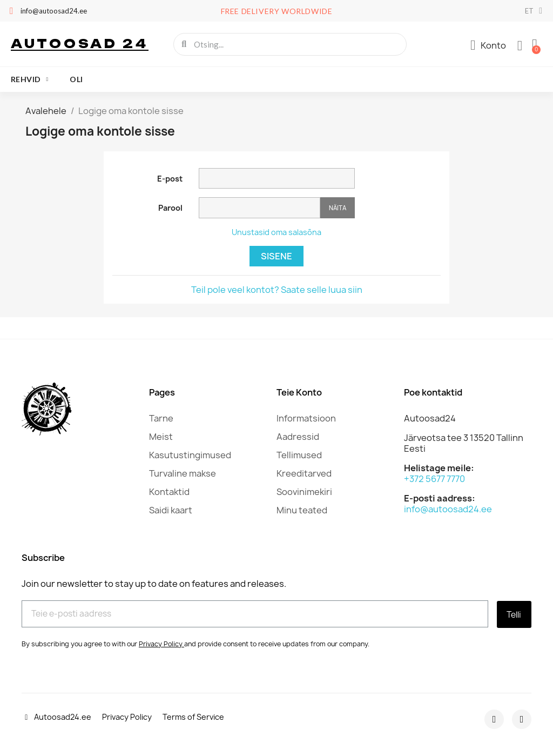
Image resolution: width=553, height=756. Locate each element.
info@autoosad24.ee (448, 509)
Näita (338, 208)
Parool (170, 208)
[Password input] (259, 208)
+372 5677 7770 (434, 479)
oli (76, 79)
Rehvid (29, 79)
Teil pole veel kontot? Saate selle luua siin (277, 290)
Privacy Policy (161, 643)
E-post (170, 179)
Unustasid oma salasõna (276, 232)
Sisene (276, 256)
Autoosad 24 (80, 44)
